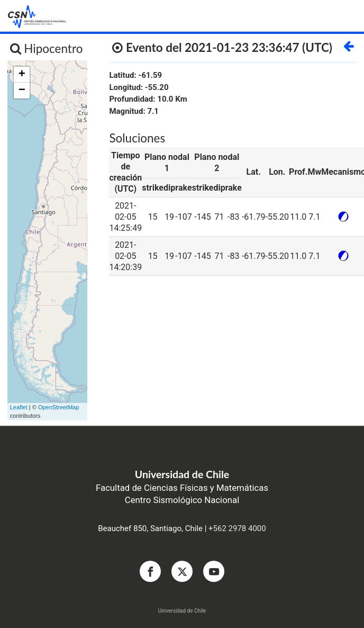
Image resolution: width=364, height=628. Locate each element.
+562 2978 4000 (237, 528)
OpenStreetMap (59, 407)
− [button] (22, 91)
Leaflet (19, 407)
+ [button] (22, 75)
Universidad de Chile (182, 611)
